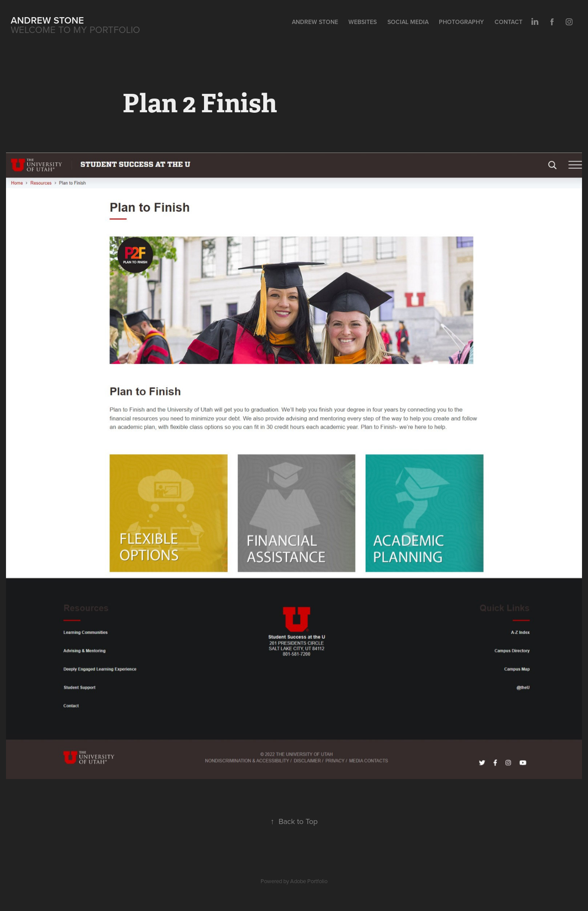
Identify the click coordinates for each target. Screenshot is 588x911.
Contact (508, 22)
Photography (461, 22)
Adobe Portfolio (309, 881)
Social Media (408, 22)
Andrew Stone (47, 20)
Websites (363, 22)
